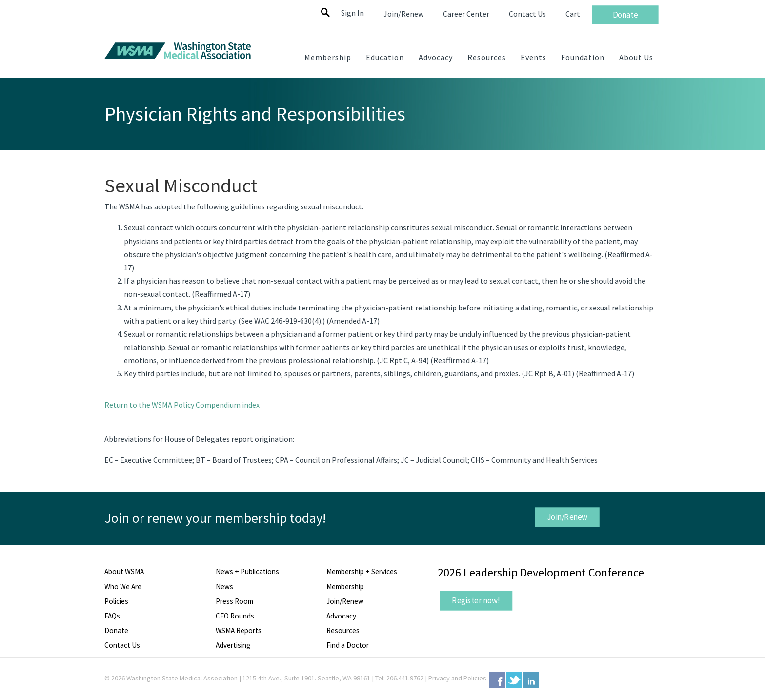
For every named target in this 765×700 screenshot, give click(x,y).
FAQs (112, 616)
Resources (343, 630)
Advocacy (341, 616)
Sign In (352, 13)
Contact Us (122, 645)
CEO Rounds (235, 616)
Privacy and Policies (457, 678)
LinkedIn (531, 680)
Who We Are (123, 587)
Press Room (234, 601)
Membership (345, 587)
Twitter (514, 680)
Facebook (497, 680)
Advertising (233, 645)
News (224, 587)
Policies (116, 601)
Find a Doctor (348, 645)
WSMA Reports (239, 630)
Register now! (476, 600)
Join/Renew (567, 517)
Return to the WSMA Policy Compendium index (182, 405)
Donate (116, 630)
